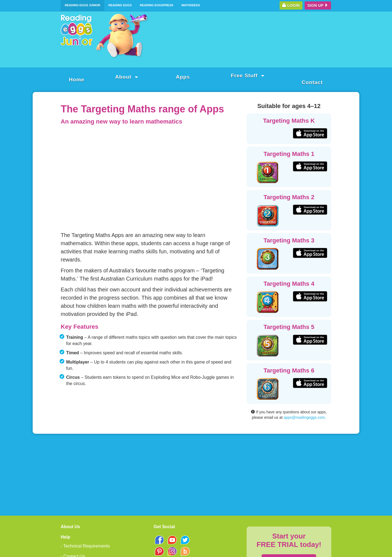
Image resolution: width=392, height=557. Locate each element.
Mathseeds (191, 5)
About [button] (127, 77)
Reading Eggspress (157, 5)
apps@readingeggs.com (304, 417)
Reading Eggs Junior (82, 5)
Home (77, 80)
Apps (183, 77)
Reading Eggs (120, 5)
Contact (312, 82)
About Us (70, 527)
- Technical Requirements (85, 546)
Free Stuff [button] (248, 76)
